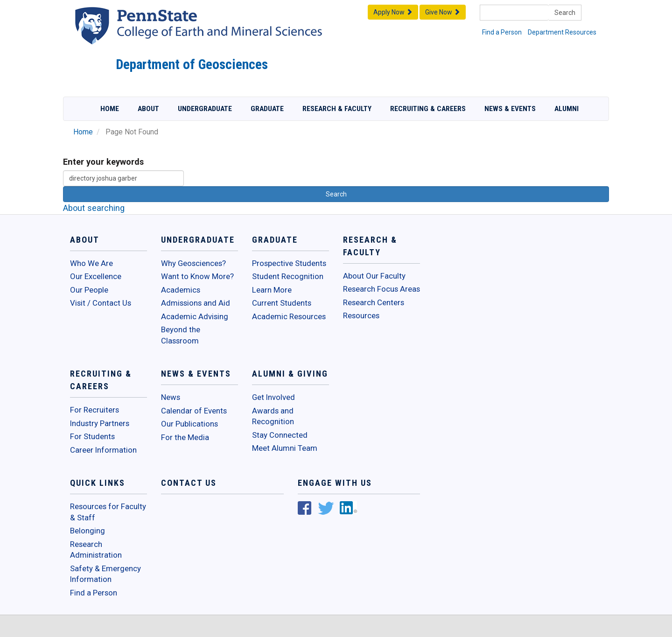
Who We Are (91, 263)
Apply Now (393, 12)
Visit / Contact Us (101, 303)
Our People (89, 290)
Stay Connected (280, 435)
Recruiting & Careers (428, 109)
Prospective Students (289, 263)
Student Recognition (288, 276)
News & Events (510, 109)
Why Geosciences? (193, 263)
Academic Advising (195, 316)
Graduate (267, 109)
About (148, 109)
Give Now (443, 12)
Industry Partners (100, 423)
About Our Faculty (374, 276)
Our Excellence (96, 276)
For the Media (185, 437)
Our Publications (189, 424)
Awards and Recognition (273, 416)
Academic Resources (289, 316)
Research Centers (374, 302)
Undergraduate (205, 109)
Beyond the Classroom (181, 335)
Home (110, 109)
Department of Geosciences (192, 64)
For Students (92, 436)
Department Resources (562, 32)
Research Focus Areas (381, 289)
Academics (181, 290)
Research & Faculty (337, 109)
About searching (94, 208)
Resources (361, 315)
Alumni (567, 109)
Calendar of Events (194, 411)
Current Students (282, 303)
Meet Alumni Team (285, 448)
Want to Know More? (197, 276)
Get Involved (273, 397)
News (171, 397)
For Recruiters (94, 410)
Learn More (272, 290)
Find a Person (502, 32)
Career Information (103, 450)
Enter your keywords (103, 162)
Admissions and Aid (196, 303)
